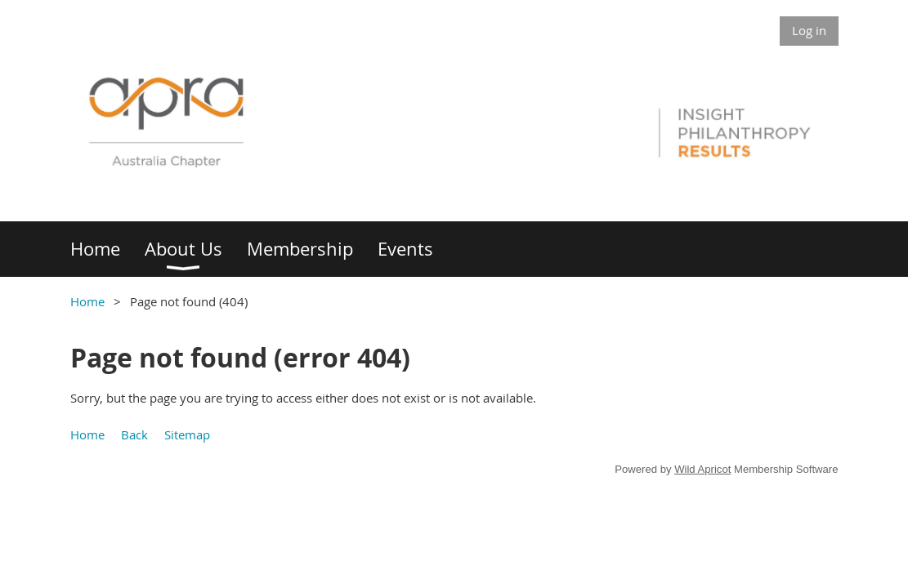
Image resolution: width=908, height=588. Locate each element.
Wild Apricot (702, 469)
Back (134, 434)
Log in (809, 30)
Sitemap (187, 434)
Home (87, 301)
